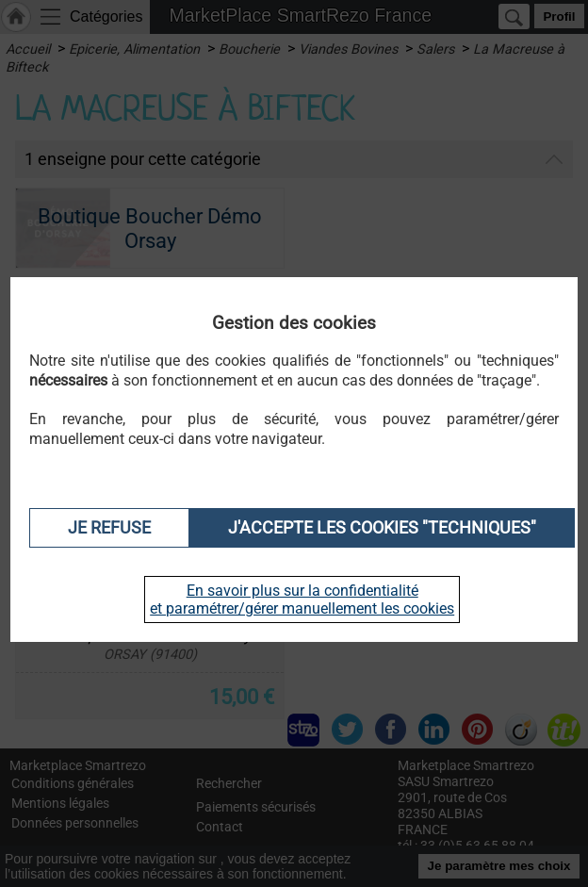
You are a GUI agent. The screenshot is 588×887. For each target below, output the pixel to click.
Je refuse (109, 528)
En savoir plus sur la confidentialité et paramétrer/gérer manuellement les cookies (302, 600)
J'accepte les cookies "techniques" (382, 528)
